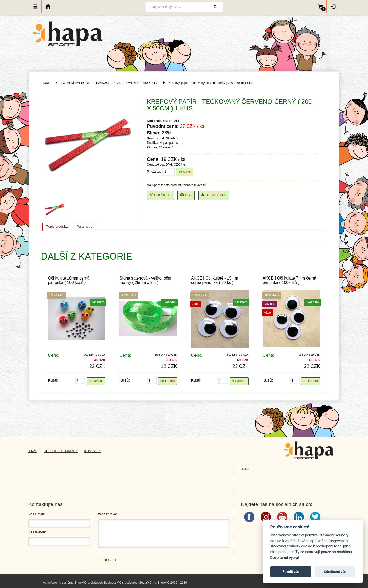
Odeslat (109, 560)
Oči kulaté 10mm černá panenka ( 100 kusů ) (69, 280)
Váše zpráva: (108, 514)
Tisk (186, 195)
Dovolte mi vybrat (285, 558)
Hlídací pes (214, 195)
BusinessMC (112, 583)
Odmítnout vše (335, 572)
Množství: (154, 172)
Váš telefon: (37, 532)
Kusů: (53, 380)
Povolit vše (291, 572)
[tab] (57, 227)
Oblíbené (160, 195)
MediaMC (145, 583)
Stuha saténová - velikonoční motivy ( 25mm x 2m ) (145, 280)
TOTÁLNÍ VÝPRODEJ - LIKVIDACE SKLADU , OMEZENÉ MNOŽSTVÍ (110, 83)
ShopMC (80, 583)
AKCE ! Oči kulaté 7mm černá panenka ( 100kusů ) (289, 280)
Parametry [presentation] (85, 227)
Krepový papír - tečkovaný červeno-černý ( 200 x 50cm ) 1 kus (211, 83)
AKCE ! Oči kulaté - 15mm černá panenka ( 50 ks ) (215, 280)
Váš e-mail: (37, 514)
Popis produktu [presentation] (57, 227)
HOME (46, 83)
